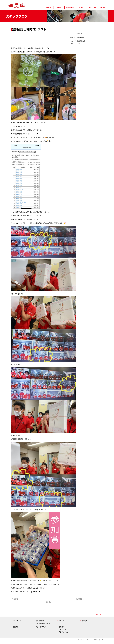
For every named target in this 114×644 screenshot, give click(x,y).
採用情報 (102, 7)
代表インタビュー (64, 632)
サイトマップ (99, 640)
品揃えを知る (70, 7)
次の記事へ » (80, 599)
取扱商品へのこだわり (43, 623)
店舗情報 (59, 7)
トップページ (17, 621)
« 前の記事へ (15, 599)
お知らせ (61, 621)
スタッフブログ (92, 7)
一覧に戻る (48, 602)
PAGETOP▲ (98, 614)
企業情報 (48, 7)
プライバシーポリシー (85, 640)
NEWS (81, 7)
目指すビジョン (64, 629)
